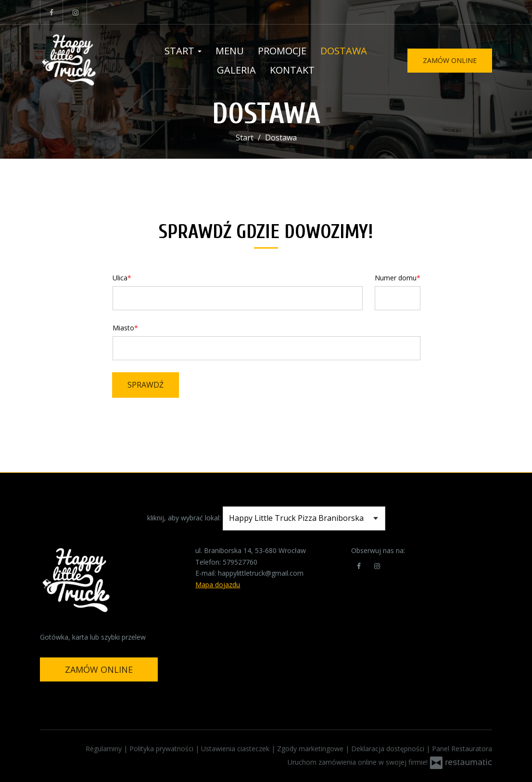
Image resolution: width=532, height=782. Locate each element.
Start (183, 51)
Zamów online (450, 60)
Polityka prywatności (162, 749)
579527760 (240, 562)
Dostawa (344, 51)
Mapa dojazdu (218, 585)
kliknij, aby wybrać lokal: (184, 518)
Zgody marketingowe (311, 749)
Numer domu (396, 278)
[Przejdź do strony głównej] (86, 61)
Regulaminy (105, 749)
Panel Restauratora (462, 749)
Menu (230, 51)
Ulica (120, 278)
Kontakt (292, 70)
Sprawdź (146, 385)
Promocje (282, 51)
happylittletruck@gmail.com (261, 573)
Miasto (123, 328)
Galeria (236, 70)
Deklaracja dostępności (389, 749)
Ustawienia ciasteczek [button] (236, 749)
